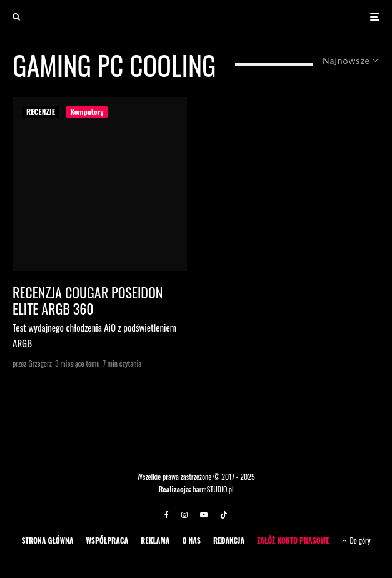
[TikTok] (224, 515)
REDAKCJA (229, 540)
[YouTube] (204, 515)
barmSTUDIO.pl (213, 489)
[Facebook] (167, 515)
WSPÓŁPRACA (107, 540)
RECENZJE (41, 112)
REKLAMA (155, 540)
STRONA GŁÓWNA (47, 540)
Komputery (87, 112)
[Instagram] (184, 515)
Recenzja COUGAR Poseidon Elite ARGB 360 (88, 301)
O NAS (191, 540)
